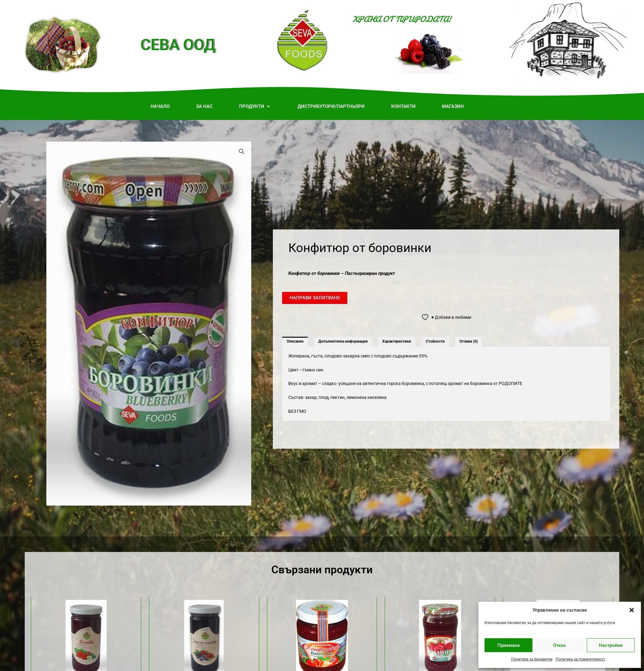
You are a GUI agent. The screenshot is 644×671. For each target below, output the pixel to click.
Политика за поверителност (580, 659)
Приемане (509, 645)
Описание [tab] (295, 341)
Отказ (559, 645)
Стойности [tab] (435, 341)
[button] (632, 610)
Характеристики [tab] (397, 341)
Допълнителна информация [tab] (343, 341)
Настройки (611, 645)
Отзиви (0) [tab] (469, 341)
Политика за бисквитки (532, 659)
